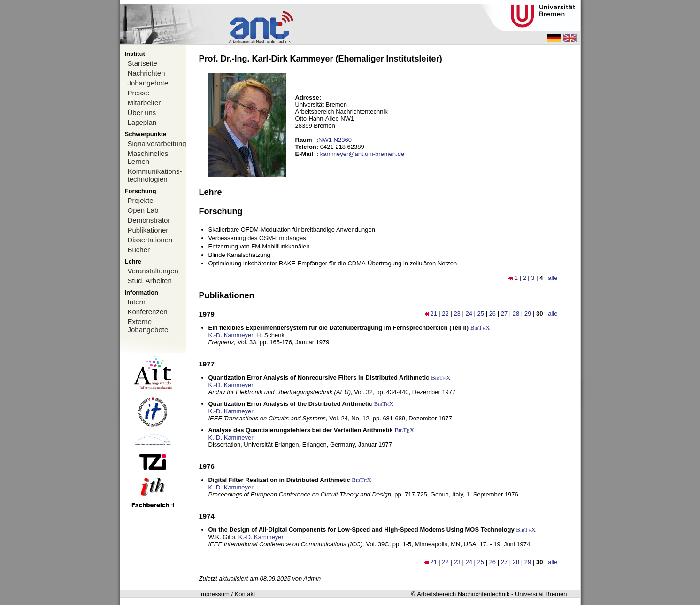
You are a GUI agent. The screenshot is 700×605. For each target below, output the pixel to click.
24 (469, 314)
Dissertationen (150, 240)
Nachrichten (146, 73)
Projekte (141, 200)
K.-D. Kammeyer (231, 335)
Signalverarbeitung (157, 143)
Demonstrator (149, 220)
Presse (139, 93)
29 (528, 314)
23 (457, 314)
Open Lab (143, 210)
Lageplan (142, 122)
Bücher (139, 250)
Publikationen (149, 230)
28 (516, 314)
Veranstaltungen (153, 271)
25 (481, 314)
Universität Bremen (541, 594)
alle (553, 278)
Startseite (142, 63)
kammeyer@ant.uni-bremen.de (362, 154)
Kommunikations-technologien (155, 175)
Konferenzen (148, 312)
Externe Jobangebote (148, 326)
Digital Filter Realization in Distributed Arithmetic (279, 480)
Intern (137, 302)
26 (492, 314)
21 (433, 314)
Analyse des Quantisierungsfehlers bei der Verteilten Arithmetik (301, 430)
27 (504, 314)
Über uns (142, 112)
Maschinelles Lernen (148, 157)
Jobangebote (148, 83)
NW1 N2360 (335, 140)
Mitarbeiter (144, 103)
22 (445, 314)
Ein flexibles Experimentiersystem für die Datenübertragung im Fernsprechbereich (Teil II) (339, 328)
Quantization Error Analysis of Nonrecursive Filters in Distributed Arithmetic (319, 377)
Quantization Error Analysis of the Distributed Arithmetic (290, 404)
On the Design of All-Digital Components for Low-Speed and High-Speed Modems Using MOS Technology (362, 530)
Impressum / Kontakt (227, 594)
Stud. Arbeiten (150, 281)
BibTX (480, 328)
